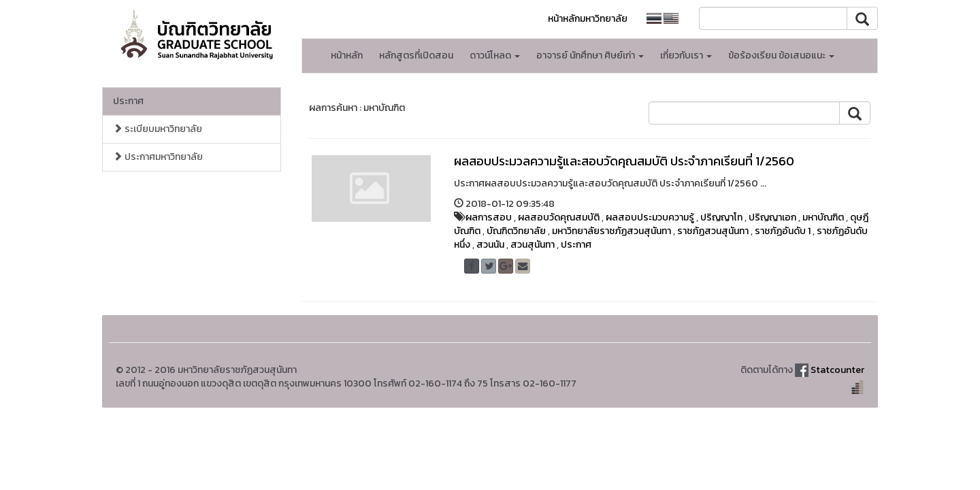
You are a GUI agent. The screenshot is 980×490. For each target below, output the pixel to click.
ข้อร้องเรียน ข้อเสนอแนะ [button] (781, 55)
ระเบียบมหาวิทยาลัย (158, 129)
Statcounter (837, 370)
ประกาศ (128, 101)
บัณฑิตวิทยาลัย (516, 231)
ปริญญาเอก (772, 217)
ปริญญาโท (721, 217)
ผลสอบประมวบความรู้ (650, 217)
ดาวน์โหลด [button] (495, 55)
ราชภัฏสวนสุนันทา (713, 231)
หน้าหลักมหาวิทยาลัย (588, 19)
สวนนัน (490, 245)
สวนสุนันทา (533, 245)
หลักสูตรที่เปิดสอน (416, 55)
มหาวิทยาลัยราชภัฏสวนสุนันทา (611, 231)
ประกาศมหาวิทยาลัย (158, 157)
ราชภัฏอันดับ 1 (783, 231)
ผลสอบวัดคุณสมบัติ (559, 217)
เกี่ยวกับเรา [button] (686, 55)
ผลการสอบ (489, 217)
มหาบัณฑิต (823, 217)
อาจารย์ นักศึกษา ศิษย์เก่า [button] (590, 55)
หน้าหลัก (347, 55)
